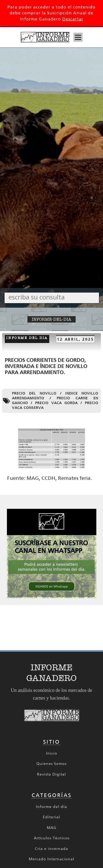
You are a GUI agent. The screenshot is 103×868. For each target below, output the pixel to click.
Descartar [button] (73, 19)
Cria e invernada (51, 849)
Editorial (51, 817)
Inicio (52, 753)
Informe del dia (27, 338)
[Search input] (53, 297)
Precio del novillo (34, 393)
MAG (52, 828)
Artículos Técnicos (52, 838)
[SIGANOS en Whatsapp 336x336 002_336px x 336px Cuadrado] (52, 597)
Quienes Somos (51, 764)
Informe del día (51, 807)
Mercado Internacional (51, 859)
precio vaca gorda (57, 403)
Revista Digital (51, 774)
